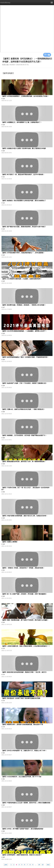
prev (6, 865)
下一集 (47, 55)
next (48, 865)
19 (43, 865)
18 (39, 865)
